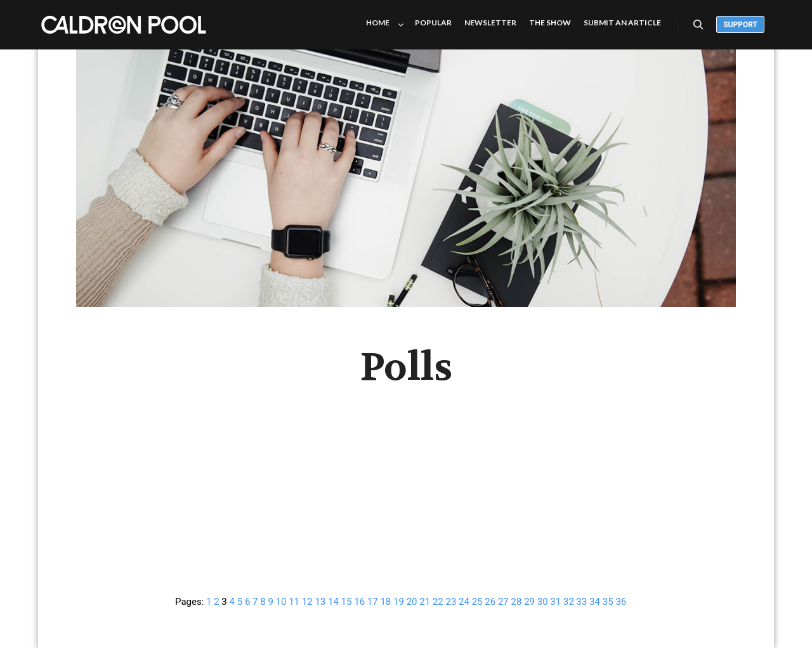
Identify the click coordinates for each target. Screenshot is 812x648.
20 (412, 602)
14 (333, 602)
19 (399, 602)
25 (477, 602)
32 (569, 602)
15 (347, 602)
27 (503, 602)
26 (490, 602)
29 (529, 602)
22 (438, 602)
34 (595, 602)
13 (320, 602)
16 (359, 602)
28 (517, 602)
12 (307, 602)
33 (582, 602)
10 (281, 602)
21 (425, 602)
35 (608, 602)
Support (740, 25)
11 (294, 602)
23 (451, 602)
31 (555, 602)
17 (373, 602)
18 (385, 602)
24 (464, 602)
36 (621, 602)
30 (543, 602)
